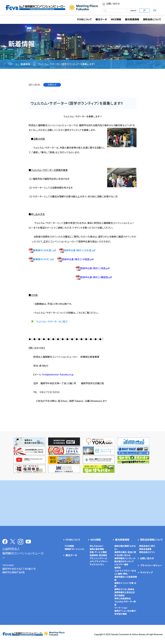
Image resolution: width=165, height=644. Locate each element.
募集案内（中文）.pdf (41, 259)
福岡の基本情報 (97, 549)
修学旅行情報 (121, 614)
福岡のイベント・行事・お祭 (125, 585)
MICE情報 (116, 19)
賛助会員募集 (145, 549)
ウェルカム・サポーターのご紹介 (52, 322)
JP (144, 11)
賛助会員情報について (151, 540)
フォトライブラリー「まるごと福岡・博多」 (125, 572)
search (133, 11)
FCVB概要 (69, 546)
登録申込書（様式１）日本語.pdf (77, 250)
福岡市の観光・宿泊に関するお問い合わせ (125, 554)
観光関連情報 (122, 540)
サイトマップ (146, 573)
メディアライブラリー (99, 561)
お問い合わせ (113, 4)
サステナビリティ (97, 565)
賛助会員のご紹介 (147, 546)
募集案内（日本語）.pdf (42, 250)
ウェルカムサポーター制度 (125, 603)
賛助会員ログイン (147, 552)
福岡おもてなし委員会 (124, 589)
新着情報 (25, 64)
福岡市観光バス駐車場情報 (126, 578)
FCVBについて (73, 540)
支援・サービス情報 (98, 552)
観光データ (101, 19)
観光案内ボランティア (124, 561)
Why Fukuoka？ (96, 546)
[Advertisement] (83, 503)
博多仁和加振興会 (123, 599)
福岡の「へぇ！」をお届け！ (125, 611)
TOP (10, 64)
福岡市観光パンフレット (125, 558)
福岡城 (117, 568)
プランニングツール (98, 558)
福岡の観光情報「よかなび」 (125, 548)
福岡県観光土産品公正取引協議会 (125, 594)
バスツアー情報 (121, 565)
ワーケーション (121, 608)
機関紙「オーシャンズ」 (75, 549)
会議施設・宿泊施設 (98, 555)
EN (155, 10)
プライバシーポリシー (151, 566)
